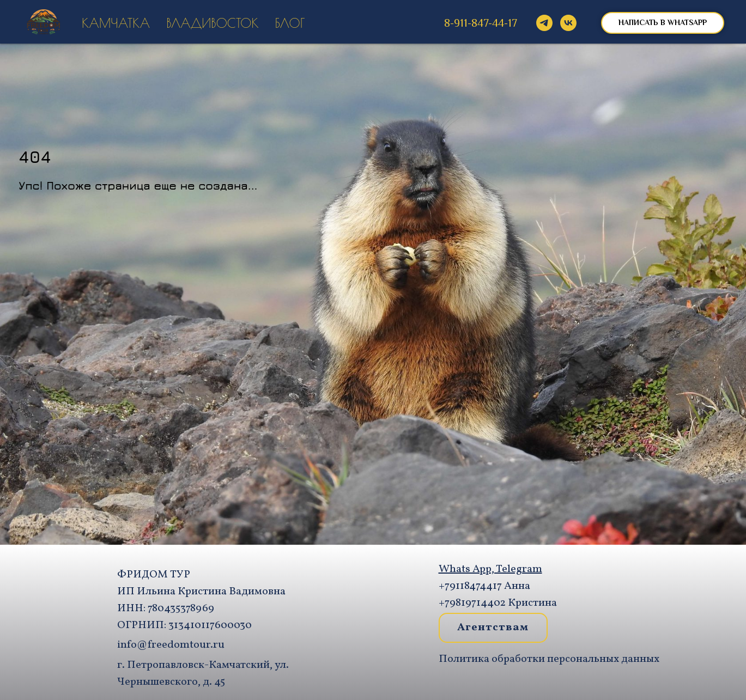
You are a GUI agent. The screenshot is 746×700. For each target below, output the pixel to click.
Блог (290, 23)
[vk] (568, 23)
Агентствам (493, 628)
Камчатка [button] (116, 23)
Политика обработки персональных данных (549, 659)
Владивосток (213, 23)
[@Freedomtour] (544, 23)
